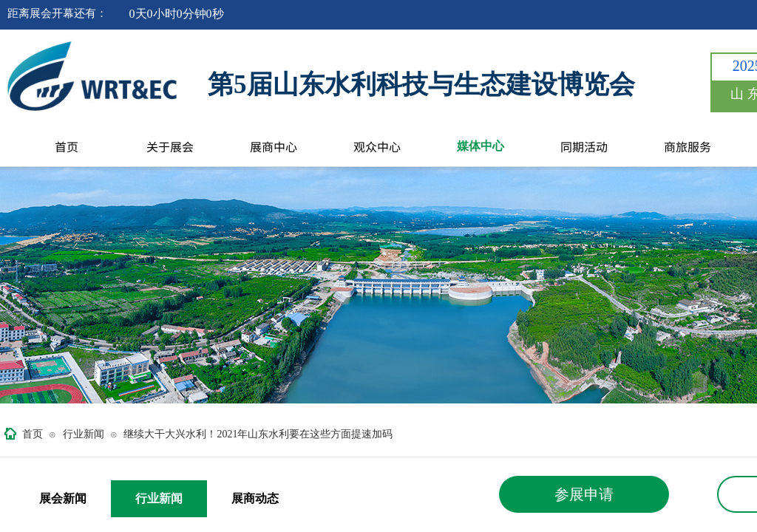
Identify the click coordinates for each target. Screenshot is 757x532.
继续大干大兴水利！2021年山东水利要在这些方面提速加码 (258, 434)
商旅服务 (688, 146)
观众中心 (377, 146)
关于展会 (170, 146)
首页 (67, 146)
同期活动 (584, 146)
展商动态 (255, 498)
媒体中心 (481, 146)
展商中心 (274, 146)
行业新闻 (84, 434)
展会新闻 (63, 498)
